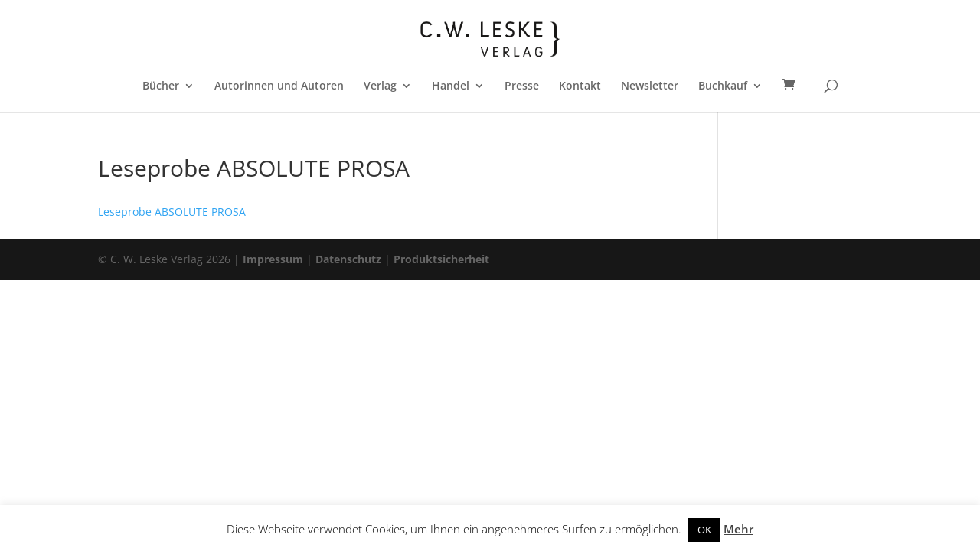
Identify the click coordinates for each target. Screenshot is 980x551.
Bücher (161, 86)
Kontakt (580, 86)
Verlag (380, 86)
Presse (522, 86)
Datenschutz (348, 259)
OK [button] (704, 530)
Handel (451, 86)
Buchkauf (723, 86)
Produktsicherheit (441, 259)
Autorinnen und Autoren (279, 86)
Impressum (273, 259)
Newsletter (650, 86)
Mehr (738, 529)
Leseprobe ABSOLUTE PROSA (172, 212)
